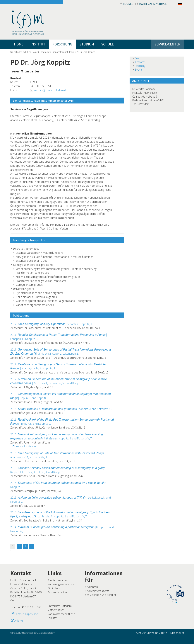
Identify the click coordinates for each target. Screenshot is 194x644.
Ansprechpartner (58, 592)
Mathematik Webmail (151, 4)
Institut (38, 44)
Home (19, 44)
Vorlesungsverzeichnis (61, 584)
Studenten (91, 587)
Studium (87, 44)
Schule (108, 44)
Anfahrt (19, 621)
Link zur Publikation (26, 446)
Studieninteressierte (97, 591)
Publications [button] (21, 315)
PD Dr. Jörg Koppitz (86, 52)
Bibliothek (54, 588)
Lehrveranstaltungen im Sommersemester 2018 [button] (43, 101)
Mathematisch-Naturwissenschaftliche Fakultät (61, 614)
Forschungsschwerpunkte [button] (29, 240)
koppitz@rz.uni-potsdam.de (51, 90)
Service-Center (167, 44)
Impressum (177, 633)
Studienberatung (58, 580)
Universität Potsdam (60, 606)
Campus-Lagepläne (26, 614)
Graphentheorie (59, 52)
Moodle (126, 4)
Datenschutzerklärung (151, 633)
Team (72, 52)
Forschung (62, 44)
